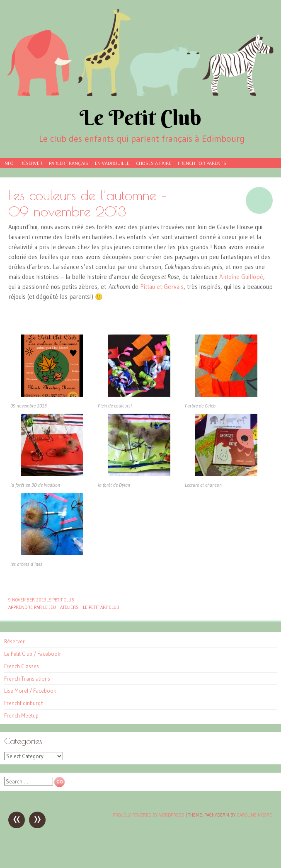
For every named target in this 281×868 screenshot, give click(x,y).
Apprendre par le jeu (32, 607)
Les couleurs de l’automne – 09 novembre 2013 (88, 203)
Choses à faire (154, 163)
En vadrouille (112, 163)
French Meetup (21, 715)
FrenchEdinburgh (24, 703)
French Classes (22, 666)
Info (8, 163)
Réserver (31, 163)
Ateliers (69, 607)
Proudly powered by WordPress (149, 815)
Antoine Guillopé (241, 277)
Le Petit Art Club (101, 607)
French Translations (27, 679)
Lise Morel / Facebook (30, 691)
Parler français (69, 163)
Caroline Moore (254, 815)
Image (259, 200)
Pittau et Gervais (162, 287)
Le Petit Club (140, 118)
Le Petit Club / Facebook (32, 654)
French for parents (202, 163)
